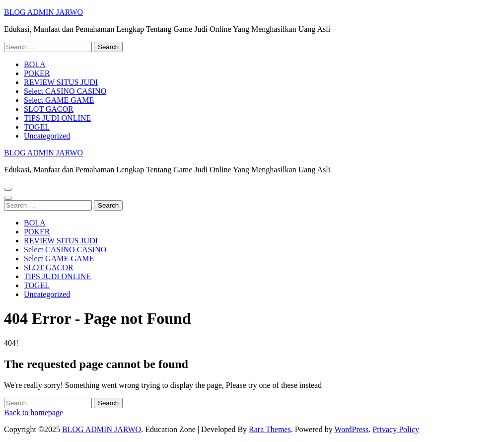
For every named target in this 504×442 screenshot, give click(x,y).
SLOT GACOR (49, 109)
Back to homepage (34, 412)
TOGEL (37, 127)
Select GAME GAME (59, 100)
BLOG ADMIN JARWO (43, 12)
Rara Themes (270, 429)
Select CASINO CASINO (65, 91)
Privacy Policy (396, 429)
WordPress (351, 429)
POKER (37, 73)
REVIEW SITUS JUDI (61, 82)
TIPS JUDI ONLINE (57, 118)
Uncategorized (47, 136)
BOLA (35, 64)
